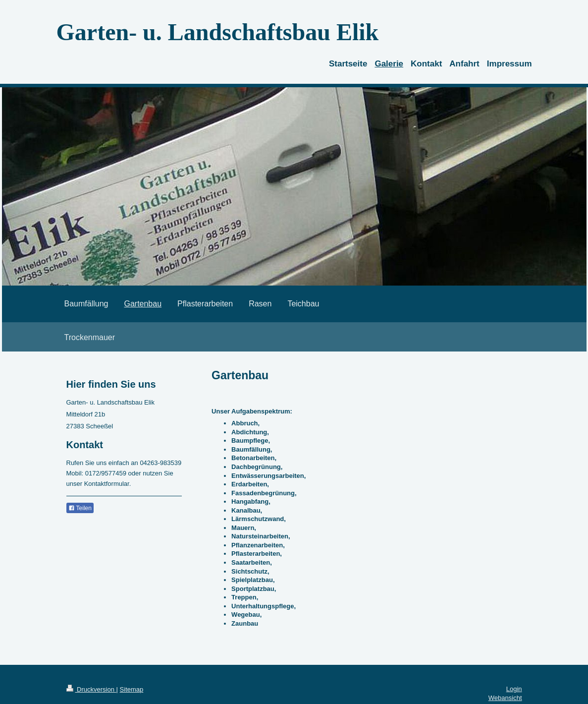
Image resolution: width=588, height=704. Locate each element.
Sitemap (132, 689)
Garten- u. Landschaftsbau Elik (218, 32)
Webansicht (505, 698)
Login (514, 689)
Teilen (80, 508)
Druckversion (91, 689)
